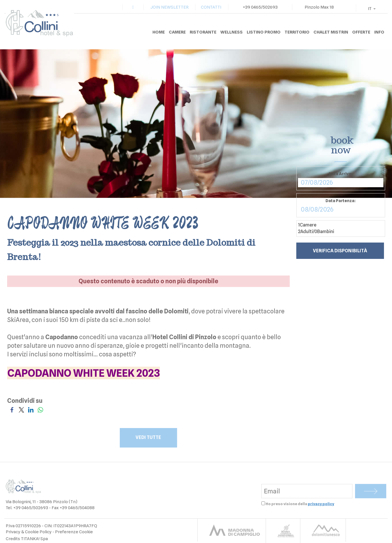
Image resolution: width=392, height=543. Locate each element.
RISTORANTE (203, 32)
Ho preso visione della (300, 504)
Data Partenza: (341, 201)
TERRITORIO (297, 32)
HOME (159, 32)
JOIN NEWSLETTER (169, 7)
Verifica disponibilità (340, 251)
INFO (379, 32)
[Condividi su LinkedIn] (31, 409)
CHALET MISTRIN (331, 32)
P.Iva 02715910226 (23, 526)
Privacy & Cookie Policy (29, 532)
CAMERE (177, 32)
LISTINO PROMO (264, 32)
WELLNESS (232, 32)
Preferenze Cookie (74, 532)
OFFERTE (361, 32)
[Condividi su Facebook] (12, 409)
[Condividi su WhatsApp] (40, 409)
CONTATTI (211, 7)
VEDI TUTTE (149, 437)
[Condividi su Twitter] (21, 409)
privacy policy (321, 504)
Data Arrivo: (341, 174)
